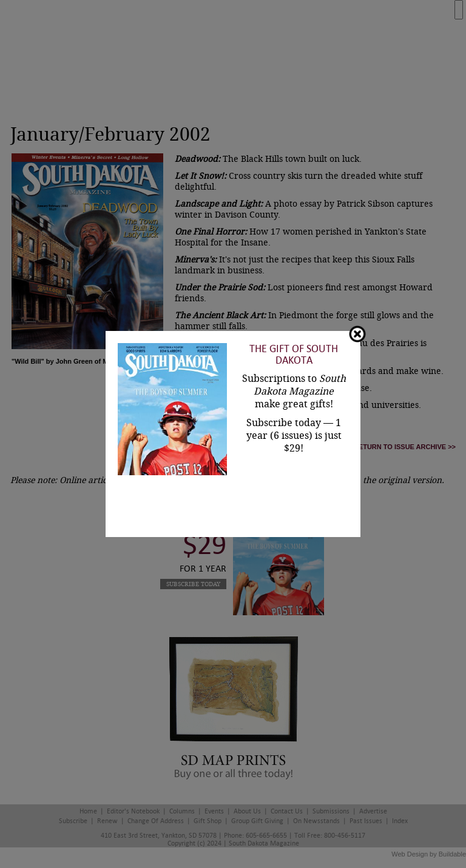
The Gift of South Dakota (294, 355)
